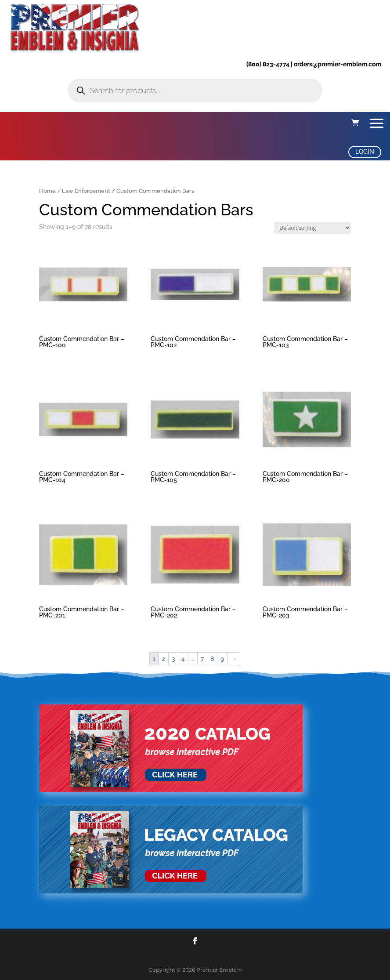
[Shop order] (312, 228)
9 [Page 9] (222, 659)
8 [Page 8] (212, 659)
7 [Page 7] (202, 659)
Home (47, 191)
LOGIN (365, 152)
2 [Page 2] (164, 659)
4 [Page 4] (183, 659)
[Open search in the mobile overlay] (195, 91)
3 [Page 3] (173, 659)
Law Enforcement (86, 191)
